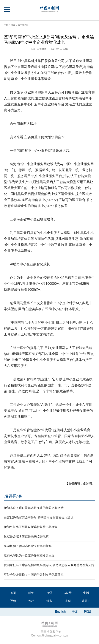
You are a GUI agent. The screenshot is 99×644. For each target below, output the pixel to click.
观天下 (86, 601)
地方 (49, 601)
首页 (13, 593)
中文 (75, 612)
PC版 (87, 612)
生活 (86, 593)
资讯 (49, 593)
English (60, 612)
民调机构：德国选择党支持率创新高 (28, 546)
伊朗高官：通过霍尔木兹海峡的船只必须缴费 (34, 508)
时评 (31, 593)
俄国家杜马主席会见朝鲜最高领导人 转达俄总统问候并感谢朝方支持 (49, 565)
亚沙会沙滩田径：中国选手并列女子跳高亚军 (34, 575)
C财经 (68, 593)
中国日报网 (10, 25)
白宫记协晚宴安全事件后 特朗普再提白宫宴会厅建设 (39, 517)
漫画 (68, 601)
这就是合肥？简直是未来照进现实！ (28, 536)
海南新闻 (22, 25)
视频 (13, 601)
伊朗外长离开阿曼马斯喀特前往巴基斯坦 (31, 527)
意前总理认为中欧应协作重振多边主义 (29, 556)
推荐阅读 (13, 496)
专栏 (31, 601)
